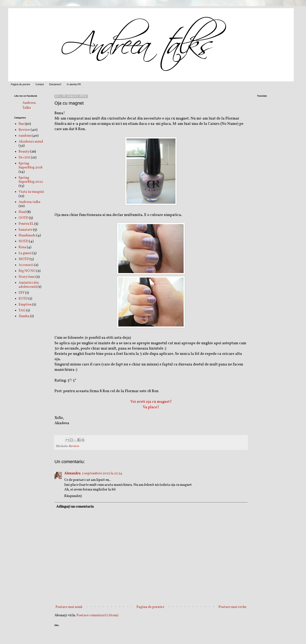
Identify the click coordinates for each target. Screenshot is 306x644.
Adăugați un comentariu (75, 507)
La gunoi (25, 253)
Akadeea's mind (31, 142)
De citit (24, 158)
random (25, 136)
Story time (27, 277)
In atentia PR (74, 84)
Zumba (24, 316)
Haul (22, 212)
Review (74, 446)
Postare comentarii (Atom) (97, 615)
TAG (22, 310)
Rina (22, 247)
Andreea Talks (29, 105)
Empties (25, 305)
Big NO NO (27, 271)
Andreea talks (29, 202)
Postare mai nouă (69, 607)
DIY (22, 293)
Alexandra (72, 473)
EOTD (23, 299)
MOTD (24, 259)
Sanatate (25, 230)
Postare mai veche (232, 607)
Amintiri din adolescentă (29, 285)
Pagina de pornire (21, 84)
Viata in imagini (31, 192)
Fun (21, 124)
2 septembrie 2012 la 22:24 (102, 473)
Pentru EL (26, 224)
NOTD (23, 241)
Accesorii (26, 265)
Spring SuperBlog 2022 (31, 180)
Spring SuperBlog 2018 (30, 165)
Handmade (27, 235)
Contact (40, 84)
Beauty (24, 152)
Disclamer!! (55, 84)
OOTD (23, 218)
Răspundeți (73, 496)
